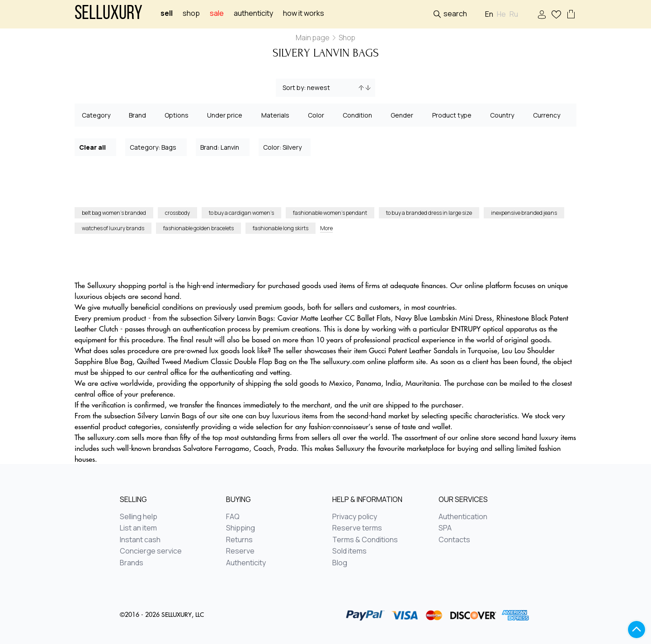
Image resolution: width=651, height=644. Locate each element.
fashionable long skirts (281, 228)
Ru (514, 14)
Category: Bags (156, 147)
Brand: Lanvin (223, 147)
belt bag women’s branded (114, 213)
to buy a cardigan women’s (241, 213)
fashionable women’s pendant (330, 213)
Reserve (240, 551)
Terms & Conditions (365, 540)
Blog (340, 563)
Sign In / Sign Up (542, 15)
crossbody (177, 213)
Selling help (139, 517)
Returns (239, 540)
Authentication (463, 517)
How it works (304, 13)
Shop (191, 13)
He (501, 14)
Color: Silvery (285, 147)
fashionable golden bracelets (198, 228)
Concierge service (151, 551)
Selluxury (108, 14)
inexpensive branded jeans (524, 213)
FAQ (233, 517)
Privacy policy (355, 517)
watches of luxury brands (113, 228)
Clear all (96, 147)
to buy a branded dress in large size (429, 213)
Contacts (454, 540)
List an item (138, 528)
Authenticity (253, 13)
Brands (132, 563)
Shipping (241, 528)
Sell (167, 13)
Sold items (349, 551)
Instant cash (140, 540)
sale (217, 13)
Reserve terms (357, 528)
